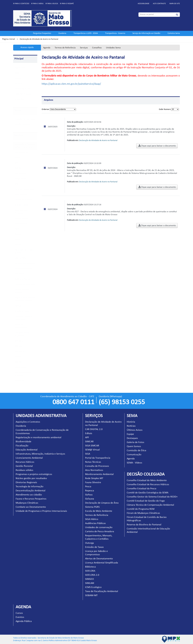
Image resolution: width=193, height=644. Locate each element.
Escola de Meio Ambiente (25, 263)
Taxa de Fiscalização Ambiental (102, 591)
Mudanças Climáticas (27, 503)
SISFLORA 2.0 (20, 352)
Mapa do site (175, 4)
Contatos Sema (174, 33)
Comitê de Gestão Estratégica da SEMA (148, 493)
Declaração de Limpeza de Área (102, 503)
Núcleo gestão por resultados (31, 478)
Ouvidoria (62, 33)
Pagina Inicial (20, 68)
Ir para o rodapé (67, 4)
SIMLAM (18, 362)
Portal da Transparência (24, 189)
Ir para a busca (52, 4)
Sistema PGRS (20, 258)
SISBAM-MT (20, 381)
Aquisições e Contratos (28, 422)
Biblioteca (19, 341)
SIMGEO (18, 357)
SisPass (17, 239)
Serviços (84, 48)
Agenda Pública (24, 621)
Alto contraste (159, 4)
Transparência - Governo (115, 33)
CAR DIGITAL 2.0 (21, 152)
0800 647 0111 (73, 402)
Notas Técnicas (21, 194)
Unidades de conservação (25, 284)
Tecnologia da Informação (30, 487)
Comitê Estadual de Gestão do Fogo (146, 501)
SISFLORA (18, 346)
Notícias (131, 426)
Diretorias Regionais (26, 482)
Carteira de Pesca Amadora (100, 532)
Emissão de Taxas (22, 311)
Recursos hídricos (25, 462)
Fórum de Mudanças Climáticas (143, 513)
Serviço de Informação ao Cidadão (146, 33)
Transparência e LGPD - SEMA (86, 33)
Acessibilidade (144, 4)
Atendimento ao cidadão (29, 495)
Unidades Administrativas (25, 119)
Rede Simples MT (22, 218)
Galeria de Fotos (135, 442)
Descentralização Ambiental (30, 491)
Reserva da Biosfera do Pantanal (144, 525)
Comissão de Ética (136, 451)
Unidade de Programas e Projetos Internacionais (41, 511)
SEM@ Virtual (20, 179)
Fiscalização (22, 446)
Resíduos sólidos (24, 470)
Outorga (18, 306)
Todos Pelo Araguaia (23, 94)
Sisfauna (18, 245)
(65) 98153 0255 (122, 402)
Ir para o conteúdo (21, 4)
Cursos (19, 613)
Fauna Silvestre (21, 224)
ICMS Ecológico (21, 367)
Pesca (17, 229)
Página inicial (9, 39)
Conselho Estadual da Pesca (142, 489)
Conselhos (97, 48)
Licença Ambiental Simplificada (102, 563)
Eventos (20, 617)
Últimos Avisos (135, 430)
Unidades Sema (113, 48)
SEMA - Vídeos (134, 463)
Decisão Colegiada (22, 124)
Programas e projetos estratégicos (34, 474)
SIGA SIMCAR (20, 173)
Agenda (47, 48)
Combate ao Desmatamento (31, 507)
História (131, 422)
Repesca (18, 234)
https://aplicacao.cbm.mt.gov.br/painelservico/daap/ (71, 84)
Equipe (130, 434)
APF (16, 163)
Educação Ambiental (27, 450)
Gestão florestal (24, 466)
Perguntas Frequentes (42, 33)
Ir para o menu (37, 4)
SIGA (17, 184)
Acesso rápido (27, 47)
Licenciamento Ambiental (29, 458)
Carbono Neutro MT (23, 89)
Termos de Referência (65, 48)
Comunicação (134, 455)
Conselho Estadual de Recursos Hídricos (148, 485)
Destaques (132, 438)
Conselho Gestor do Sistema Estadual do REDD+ (152, 497)
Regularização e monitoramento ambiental (38, 438)
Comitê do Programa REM (141, 509)
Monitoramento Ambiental (99, 474)
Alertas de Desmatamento (99, 559)
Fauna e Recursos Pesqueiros (31, 499)
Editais (17, 158)
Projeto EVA (19, 99)
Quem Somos (134, 446)
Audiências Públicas (23, 279)
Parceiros (18, 84)
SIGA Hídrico (20, 274)
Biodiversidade (23, 442)
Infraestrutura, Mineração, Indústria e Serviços (40, 454)
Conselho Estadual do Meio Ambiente (147, 480)
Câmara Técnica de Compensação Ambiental (150, 505)
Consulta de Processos (24, 200)
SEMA (17, 73)
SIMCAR (18, 168)
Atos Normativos (21, 205)
